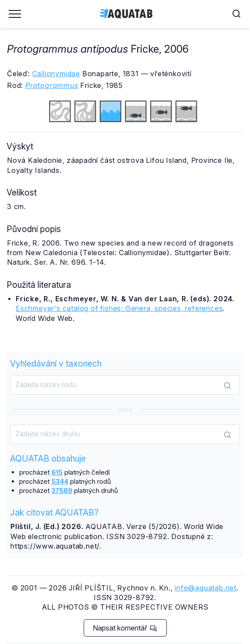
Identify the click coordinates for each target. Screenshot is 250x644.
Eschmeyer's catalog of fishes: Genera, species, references (119, 308)
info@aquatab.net (206, 588)
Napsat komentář (125, 628)
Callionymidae (56, 74)
